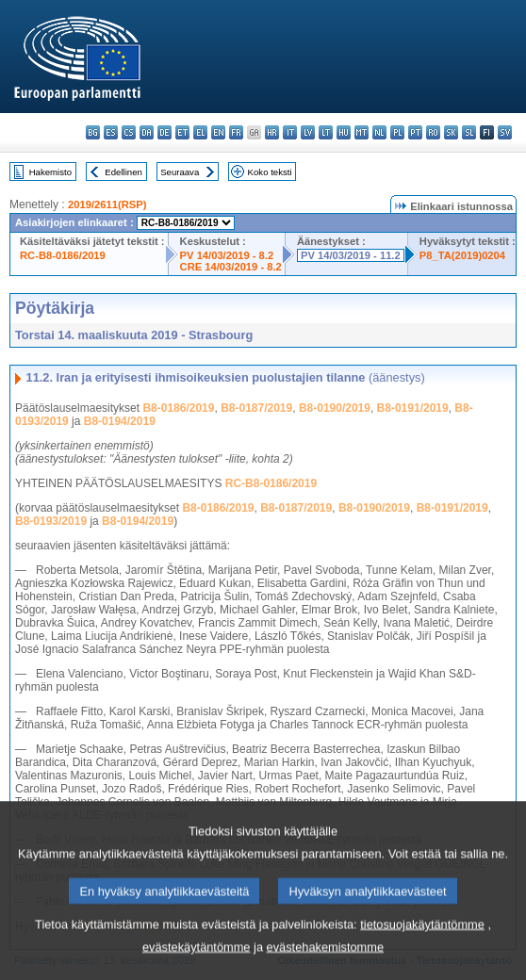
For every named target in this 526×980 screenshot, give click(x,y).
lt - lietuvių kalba (326, 132)
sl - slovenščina (469, 132)
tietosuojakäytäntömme (422, 948)
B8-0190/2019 (335, 408)
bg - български (93, 132)
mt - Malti (362, 132)
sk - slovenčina (451, 132)
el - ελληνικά (200, 132)
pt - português (415, 132)
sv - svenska (505, 132)
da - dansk (147, 132)
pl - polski (397, 132)
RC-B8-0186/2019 (63, 255)
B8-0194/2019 (120, 421)
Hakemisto (50, 172)
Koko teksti (270, 172)
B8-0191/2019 (413, 408)
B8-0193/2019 (51, 521)
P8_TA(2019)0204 (462, 255)
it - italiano (290, 132)
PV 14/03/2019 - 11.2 (351, 255)
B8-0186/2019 (178, 408)
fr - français (236, 132)
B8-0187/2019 (256, 408)
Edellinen (123, 172)
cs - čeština (129, 132)
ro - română (433, 132)
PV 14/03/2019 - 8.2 (227, 255)
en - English (218, 132)
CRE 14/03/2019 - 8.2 (231, 267)
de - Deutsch (164, 132)
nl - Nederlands (379, 132)
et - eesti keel (182, 132)
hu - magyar (344, 132)
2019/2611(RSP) (107, 204)
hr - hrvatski (272, 132)
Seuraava (180, 172)
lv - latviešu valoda (308, 132)
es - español (111, 132)
